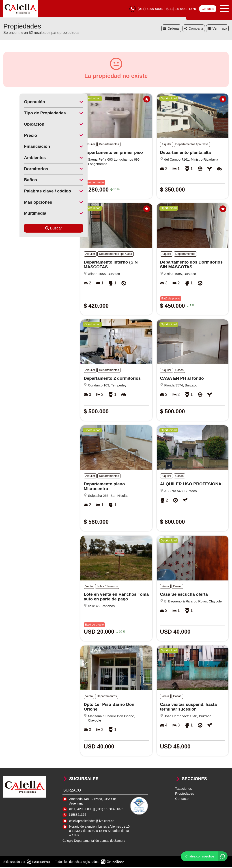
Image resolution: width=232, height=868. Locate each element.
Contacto (208, 9)
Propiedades (185, 794)
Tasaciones (184, 789)
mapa (217, 29)
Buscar (38, 229)
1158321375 (77, 815)
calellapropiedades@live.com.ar (91, 821)
